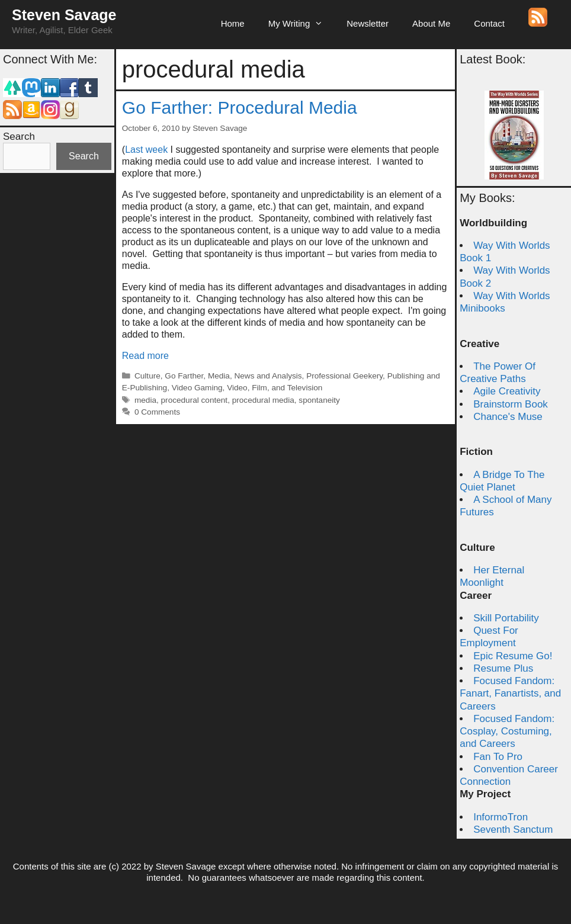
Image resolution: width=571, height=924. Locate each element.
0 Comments (157, 412)
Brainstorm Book (511, 404)
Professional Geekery (344, 376)
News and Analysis (268, 376)
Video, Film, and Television (275, 388)
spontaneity (319, 400)
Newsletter (368, 23)
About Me (431, 23)
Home (233, 23)
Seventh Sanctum (513, 830)
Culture (147, 376)
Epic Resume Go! (513, 656)
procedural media (263, 400)
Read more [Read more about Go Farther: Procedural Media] (145, 356)
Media (219, 376)
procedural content (195, 400)
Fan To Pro (498, 757)
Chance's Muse (508, 417)
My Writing (302, 24)
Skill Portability (506, 618)
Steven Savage (64, 15)
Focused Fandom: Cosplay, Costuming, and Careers (507, 731)
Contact (489, 23)
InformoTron (501, 817)
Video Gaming (197, 388)
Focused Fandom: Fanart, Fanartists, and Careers (510, 694)
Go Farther (184, 376)
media (145, 400)
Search (19, 137)
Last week (146, 150)
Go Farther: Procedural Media (240, 108)
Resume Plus (503, 668)
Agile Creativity (507, 391)
